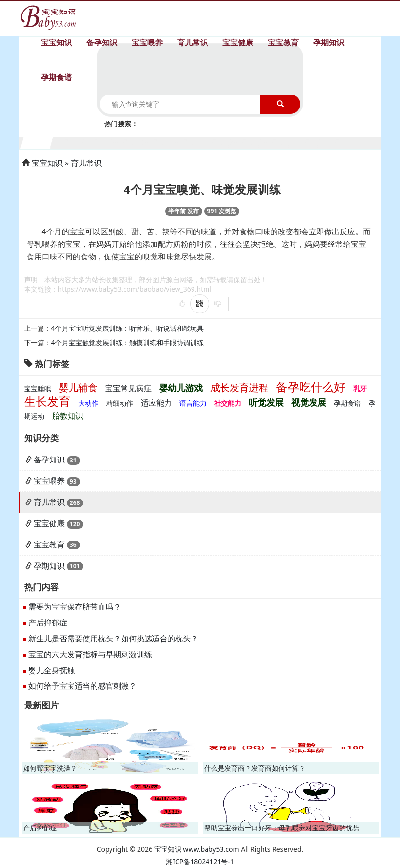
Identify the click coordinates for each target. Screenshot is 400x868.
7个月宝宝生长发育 (215, 142)
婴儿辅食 (78, 387)
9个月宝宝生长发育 (275, 142)
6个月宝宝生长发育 (186, 142)
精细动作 (120, 403)
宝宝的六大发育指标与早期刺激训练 (90, 654)
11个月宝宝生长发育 (334, 142)
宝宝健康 (238, 42)
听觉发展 (266, 402)
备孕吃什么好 (311, 387)
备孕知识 (102, 42)
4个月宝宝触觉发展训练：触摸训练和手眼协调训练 (127, 343)
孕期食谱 (56, 77)
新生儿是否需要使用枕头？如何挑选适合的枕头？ (113, 638)
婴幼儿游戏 (181, 388)
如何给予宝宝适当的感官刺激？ (83, 686)
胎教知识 (68, 416)
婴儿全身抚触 (52, 670)
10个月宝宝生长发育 (305, 142)
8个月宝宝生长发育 (245, 142)
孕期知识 (329, 42)
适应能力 (156, 403)
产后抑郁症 (48, 623)
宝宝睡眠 (38, 388)
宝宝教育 (283, 42)
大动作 (88, 403)
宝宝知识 (56, 42)
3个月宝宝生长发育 (96, 142)
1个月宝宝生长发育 (37, 142)
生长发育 (47, 401)
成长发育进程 (239, 387)
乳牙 (360, 388)
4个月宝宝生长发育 (126, 142)
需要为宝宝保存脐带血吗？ (75, 607)
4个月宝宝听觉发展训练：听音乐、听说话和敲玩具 (127, 328)
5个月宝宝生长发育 (156, 142)
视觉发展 (309, 402)
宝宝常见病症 (128, 388)
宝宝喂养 (147, 42)
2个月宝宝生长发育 (66, 142)
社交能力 (228, 403)
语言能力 (193, 403)
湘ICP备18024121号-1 (200, 861)
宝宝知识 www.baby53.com (197, 849)
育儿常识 (193, 42)
